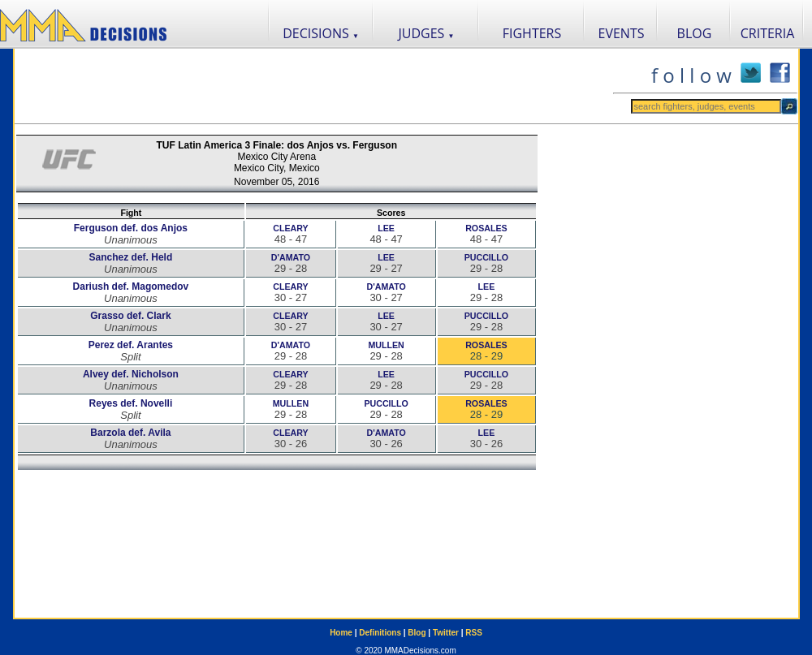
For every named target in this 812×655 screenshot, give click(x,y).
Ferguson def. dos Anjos (131, 228)
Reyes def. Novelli (131, 403)
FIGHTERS (532, 33)
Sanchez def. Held (131, 257)
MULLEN (386, 345)
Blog (417, 633)
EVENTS (622, 33)
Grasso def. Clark (130, 316)
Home (341, 633)
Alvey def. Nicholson (131, 374)
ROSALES (486, 228)
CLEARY (290, 228)
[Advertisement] (313, 86)
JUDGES (427, 33)
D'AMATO (291, 257)
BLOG (695, 33)
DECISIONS (321, 33)
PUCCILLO (486, 257)
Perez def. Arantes (131, 345)
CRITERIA (768, 33)
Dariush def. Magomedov (131, 287)
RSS (474, 633)
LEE (386, 228)
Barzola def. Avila (130, 433)
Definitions (380, 633)
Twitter (446, 633)
